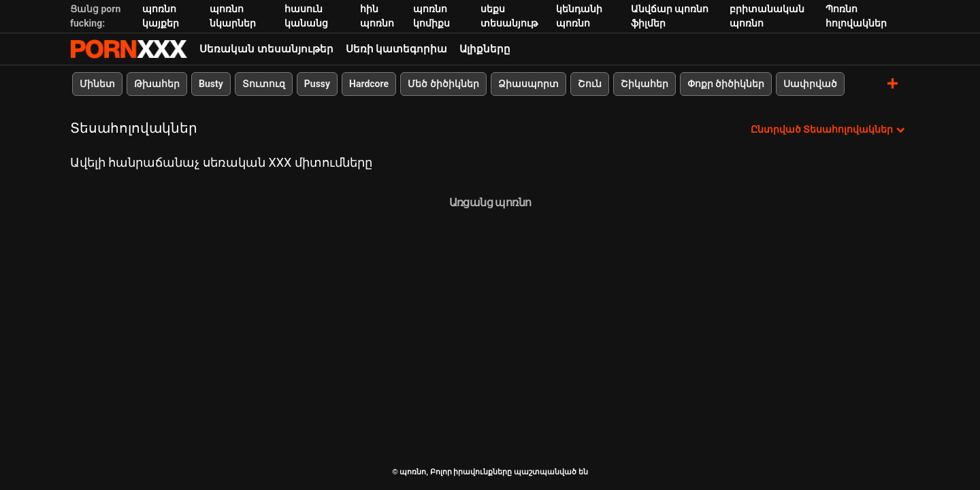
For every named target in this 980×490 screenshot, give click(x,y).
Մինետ (97, 84)
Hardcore (369, 84)
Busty (211, 84)
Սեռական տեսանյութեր (266, 49)
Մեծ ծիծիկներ (443, 84)
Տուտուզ (264, 84)
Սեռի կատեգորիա (397, 49)
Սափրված (810, 84)
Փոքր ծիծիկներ (726, 84)
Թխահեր (157, 84)
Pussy (317, 84)
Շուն (590, 84)
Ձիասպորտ (528, 84)
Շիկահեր (644, 84)
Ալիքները (485, 49)
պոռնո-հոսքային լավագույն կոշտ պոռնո (129, 49)
